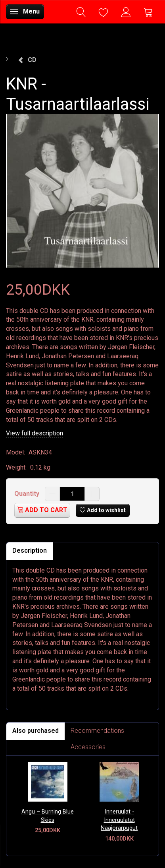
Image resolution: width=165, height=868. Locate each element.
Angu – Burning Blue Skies (48, 816)
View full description (35, 433)
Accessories (88, 747)
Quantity (28, 494)
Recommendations (97, 731)
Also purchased (35, 731)
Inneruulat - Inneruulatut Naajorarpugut (119, 820)
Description (30, 551)
